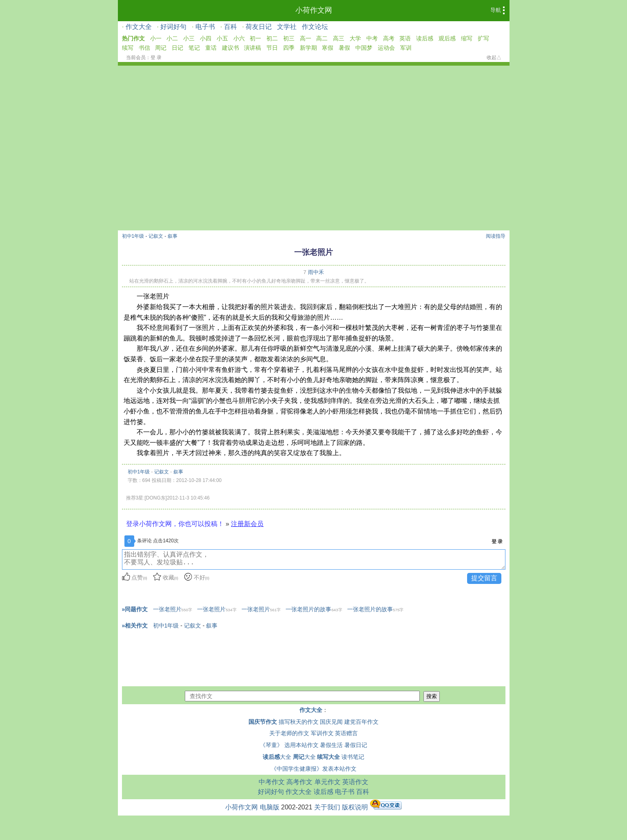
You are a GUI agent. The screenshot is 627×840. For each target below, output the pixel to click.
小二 (172, 38)
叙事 (173, 236)
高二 (322, 38)
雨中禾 (316, 272)
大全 (277, 757)
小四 (206, 38)
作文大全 (139, 27)
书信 (144, 48)
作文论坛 (315, 27)
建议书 (230, 48)
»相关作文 (135, 626)
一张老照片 (173, 609)
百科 (230, 27)
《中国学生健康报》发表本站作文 (314, 769)
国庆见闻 (331, 722)
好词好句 (173, 27)
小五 (222, 38)
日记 (177, 48)
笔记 (194, 48)
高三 (339, 38)
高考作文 (299, 782)
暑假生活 (331, 745)
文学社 (287, 27)
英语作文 (355, 782)
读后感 (425, 38)
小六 (239, 38)
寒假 (328, 48)
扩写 (483, 38)
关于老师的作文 (289, 733)
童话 (211, 48)
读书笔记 (353, 757)
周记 (161, 48)
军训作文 (322, 733)
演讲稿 (253, 48)
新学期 (308, 48)
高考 (389, 38)
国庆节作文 (263, 722)
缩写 (467, 38)
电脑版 (270, 807)
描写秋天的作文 (299, 722)
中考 (372, 38)
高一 (306, 38)
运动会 (386, 48)
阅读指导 (496, 236)
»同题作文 (135, 609)
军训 (406, 48)
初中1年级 (133, 236)
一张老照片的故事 (314, 609)
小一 (156, 38)
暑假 (344, 48)
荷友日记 (259, 27)
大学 (355, 38)
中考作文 (272, 782)
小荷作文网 (314, 10)
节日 (272, 48)
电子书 (205, 27)
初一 (255, 38)
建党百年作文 (361, 722)
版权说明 (355, 807)
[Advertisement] (314, 127)
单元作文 (328, 782)
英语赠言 (346, 733)
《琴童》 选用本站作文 (289, 745)
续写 (128, 48)
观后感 (447, 38)
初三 (289, 38)
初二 (272, 38)
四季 (289, 48)
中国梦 (364, 48)
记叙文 (156, 236)
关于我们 (327, 807)
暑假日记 (356, 745)
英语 (405, 38)
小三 (189, 38)
